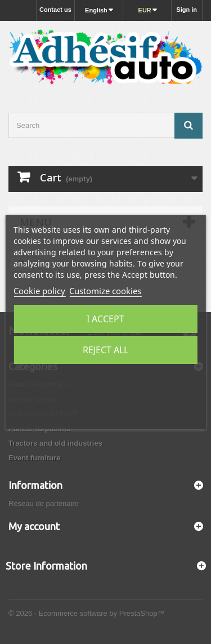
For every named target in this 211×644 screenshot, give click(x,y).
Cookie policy (39, 291)
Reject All (105, 350)
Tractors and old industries (55, 443)
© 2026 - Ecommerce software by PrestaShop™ (87, 613)
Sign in (187, 10)
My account (34, 526)
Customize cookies (105, 291)
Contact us (55, 10)
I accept (105, 319)
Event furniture (34, 458)
